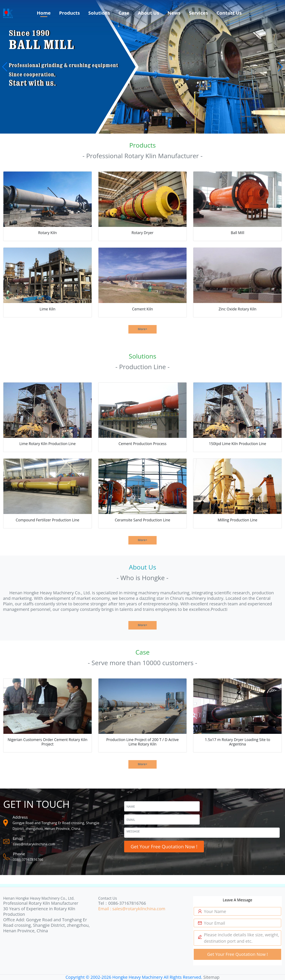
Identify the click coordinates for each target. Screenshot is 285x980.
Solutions (99, 13)
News (174, 13)
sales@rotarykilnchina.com (34, 844)
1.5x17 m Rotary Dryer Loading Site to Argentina (237, 742)
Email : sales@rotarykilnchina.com (132, 909)
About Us (149, 13)
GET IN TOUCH (36, 804)
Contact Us (229, 13)
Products (70, 13)
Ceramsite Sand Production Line (142, 520)
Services (198, 13)
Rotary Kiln (48, 233)
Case (124, 13)
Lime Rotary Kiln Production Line (47, 444)
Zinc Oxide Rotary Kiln (237, 309)
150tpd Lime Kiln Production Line (237, 444)
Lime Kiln (48, 309)
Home (44, 13)
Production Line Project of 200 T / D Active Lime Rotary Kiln (142, 742)
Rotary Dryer (142, 233)
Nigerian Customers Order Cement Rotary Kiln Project (48, 742)
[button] (5, 67)
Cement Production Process (142, 444)
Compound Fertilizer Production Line (48, 520)
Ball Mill (237, 233)
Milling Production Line (238, 520)
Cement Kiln (142, 309)
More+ (142, 329)
